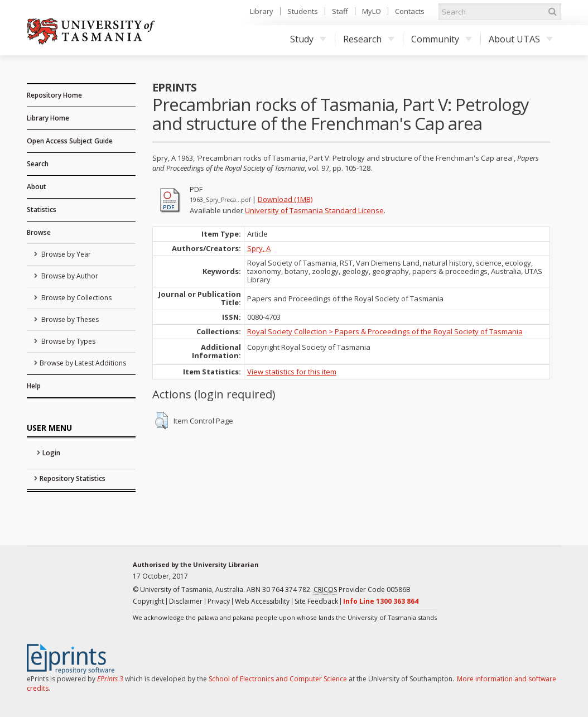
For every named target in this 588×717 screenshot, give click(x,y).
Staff (340, 11)
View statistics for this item (292, 372)
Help (34, 386)
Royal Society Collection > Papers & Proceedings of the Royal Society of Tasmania (385, 331)
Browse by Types (68, 341)
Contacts (410, 11)
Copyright (148, 601)
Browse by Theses (69, 319)
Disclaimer (186, 601)
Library (262, 11)
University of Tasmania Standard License (314, 210)
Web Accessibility (262, 601)
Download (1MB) (285, 199)
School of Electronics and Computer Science (278, 679)
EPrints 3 (110, 679)
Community (442, 39)
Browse (39, 232)
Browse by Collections (76, 298)
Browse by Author (69, 276)
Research (369, 39)
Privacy (219, 601)
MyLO (372, 11)
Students (303, 11)
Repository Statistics (73, 478)
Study (308, 39)
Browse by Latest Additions (83, 363)
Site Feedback (316, 601)
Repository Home (54, 95)
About (37, 187)
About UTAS (521, 39)
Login (51, 453)
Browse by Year (65, 254)
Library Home (48, 118)
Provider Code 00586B (362, 590)
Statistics (42, 210)
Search (38, 164)
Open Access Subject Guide (70, 141)
